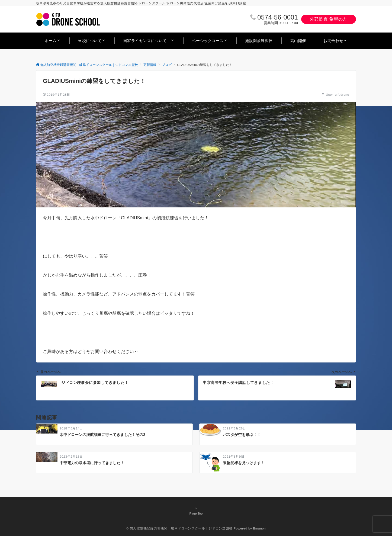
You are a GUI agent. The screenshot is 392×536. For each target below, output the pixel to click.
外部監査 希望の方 (329, 19)
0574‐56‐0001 (277, 17)
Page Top (196, 511)
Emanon (259, 528)
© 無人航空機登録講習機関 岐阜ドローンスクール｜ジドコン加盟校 (179, 528)
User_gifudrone (338, 94)
